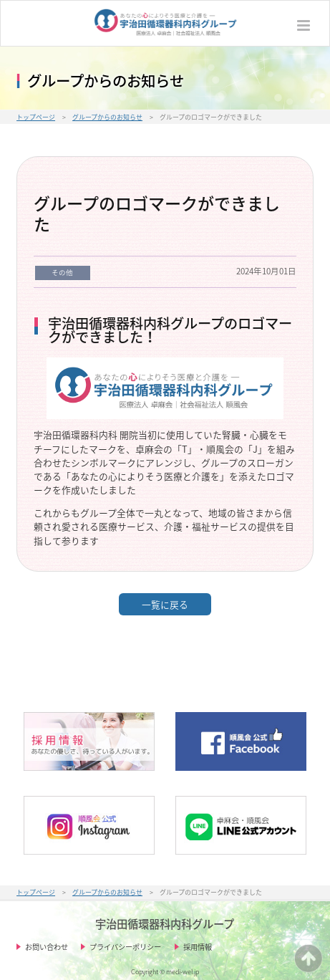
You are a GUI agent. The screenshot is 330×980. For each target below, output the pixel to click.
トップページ (36, 117)
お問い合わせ (47, 947)
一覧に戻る (165, 604)
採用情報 (198, 947)
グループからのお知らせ (107, 117)
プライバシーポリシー (125, 947)
